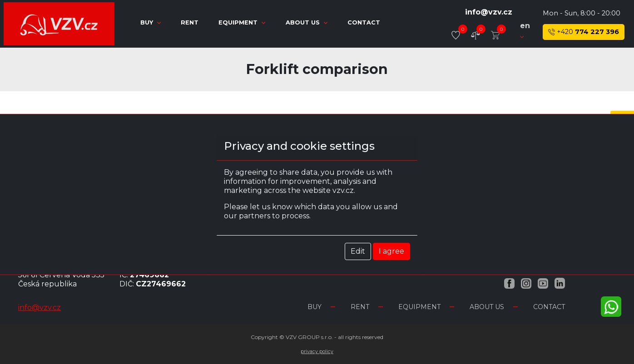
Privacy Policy (317, 352)
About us (307, 22)
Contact (364, 22)
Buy (151, 22)
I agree (391, 251)
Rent (191, 22)
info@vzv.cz (489, 12)
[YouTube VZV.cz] (543, 283)
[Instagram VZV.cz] (526, 283)
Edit (358, 251)
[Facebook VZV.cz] (509, 283)
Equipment (243, 22)
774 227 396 (584, 32)
